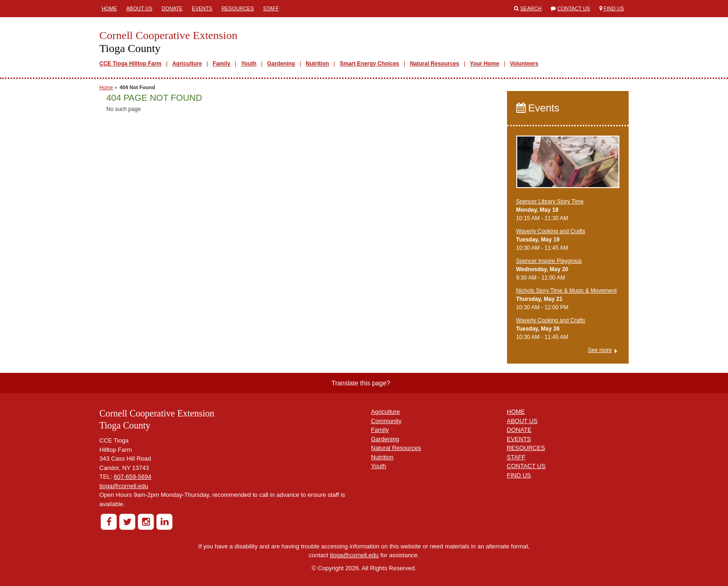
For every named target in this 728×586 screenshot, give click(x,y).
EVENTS (519, 439)
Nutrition (318, 64)
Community (386, 421)
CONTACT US (526, 466)
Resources (238, 8)
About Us (139, 8)
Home (109, 8)
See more (600, 350)
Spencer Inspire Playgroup (549, 261)
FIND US (519, 475)
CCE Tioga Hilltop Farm (130, 64)
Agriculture (187, 64)
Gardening (281, 64)
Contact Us (574, 8)
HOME (516, 412)
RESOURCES (526, 448)
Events (202, 8)
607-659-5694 (133, 477)
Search (531, 8)
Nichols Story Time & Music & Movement (567, 291)
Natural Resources (435, 64)
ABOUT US (522, 421)
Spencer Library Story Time (550, 202)
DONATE (519, 430)
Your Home (484, 64)
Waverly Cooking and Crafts (551, 231)
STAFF (516, 457)
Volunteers (524, 64)
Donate (172, 8)
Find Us (614, 8)
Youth (249, 64)
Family (221, 64)
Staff (271, 8)
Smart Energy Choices (370, 64)
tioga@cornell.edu (124, 486)
